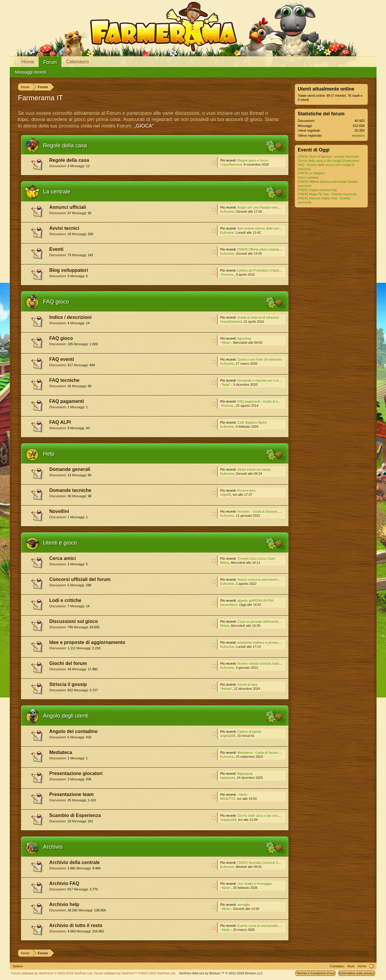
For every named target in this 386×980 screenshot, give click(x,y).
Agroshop (244, 338)
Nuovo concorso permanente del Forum (266, 579)
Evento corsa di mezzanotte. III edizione (266, 926)
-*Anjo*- (226, 385)
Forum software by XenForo (52, 973)
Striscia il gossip (68, 684)
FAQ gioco (56, 302)
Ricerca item (247, 490)
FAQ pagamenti (67, 401)
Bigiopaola (245, 774)
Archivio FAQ (64, 883)
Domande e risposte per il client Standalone (269, 380)
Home (28, 62)
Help (49, 454)
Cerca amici (63, 558)
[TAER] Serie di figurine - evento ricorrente (328, 156)
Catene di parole (249, 732)
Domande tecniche (70, 490)
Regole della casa (65, 145)
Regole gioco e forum (253, 160)
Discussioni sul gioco (74, 621)
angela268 (228, 736)
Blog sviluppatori (69, 270)
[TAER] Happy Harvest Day (318, 190)
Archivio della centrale (75, 862)
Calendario (77, 62)
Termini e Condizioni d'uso (315, 973)
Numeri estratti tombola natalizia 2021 (265, 663)
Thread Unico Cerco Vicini (256, 558)
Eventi (56, 249)
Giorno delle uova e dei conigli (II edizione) (329, 161)
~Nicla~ (226, 343)
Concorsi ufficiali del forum (80, 579)
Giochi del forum (68, 663)
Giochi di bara (248, 684)
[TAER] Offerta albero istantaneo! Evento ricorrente (274, 249)
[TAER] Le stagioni (311, 173)
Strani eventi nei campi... (255, 469)
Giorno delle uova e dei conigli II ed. (263, 816)
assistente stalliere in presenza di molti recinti (270, 642)
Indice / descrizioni (71, 317)
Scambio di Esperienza (75, 815)
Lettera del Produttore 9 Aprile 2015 (263, 270)
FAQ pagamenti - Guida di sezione (262, 401)
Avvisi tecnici (64, 228)
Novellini (59, 511)
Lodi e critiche (65, 600)
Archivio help (64, 904)
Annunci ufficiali (68, 207)
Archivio (53, 847)
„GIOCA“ (144, 126)
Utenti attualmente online (326, 89)
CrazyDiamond (231, 164)
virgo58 (226, 495)
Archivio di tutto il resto (76, 925)
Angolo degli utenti (66, 716)
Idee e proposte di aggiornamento (87, 642)
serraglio (244, 905)
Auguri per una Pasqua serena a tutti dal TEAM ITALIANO (279, 207)
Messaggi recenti (31, 72)
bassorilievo (229, 605)
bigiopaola (228, 778)
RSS (214, 163)
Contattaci (337, 966)
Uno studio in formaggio (255, 884)
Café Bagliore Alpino (252, 422)
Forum (50, 62)
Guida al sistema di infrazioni (258, 317)
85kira (225, 563)
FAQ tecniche (64, 380)
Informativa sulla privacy (357, 973)
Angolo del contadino (74, 731)
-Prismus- (227, 275)
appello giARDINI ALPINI (256, 600)
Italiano (18, 966)
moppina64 (228, 820)
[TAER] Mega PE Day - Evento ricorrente (327, 194)
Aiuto (351, 966)
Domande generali (70, 469)
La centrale (57, 192)
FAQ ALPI (60, 422)
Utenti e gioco (60, 543)
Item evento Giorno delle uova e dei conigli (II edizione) (277, 228)
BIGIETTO (228, 799)
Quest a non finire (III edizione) (260, 359)
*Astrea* (226, 689)
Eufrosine (227, 212)
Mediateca (61, 752)
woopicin (358, 135)
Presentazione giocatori (76, 773)
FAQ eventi (62, 359)
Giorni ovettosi (308, 177)
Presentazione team (72, 794)
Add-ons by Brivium (221, 973)
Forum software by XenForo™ (135, 973)
